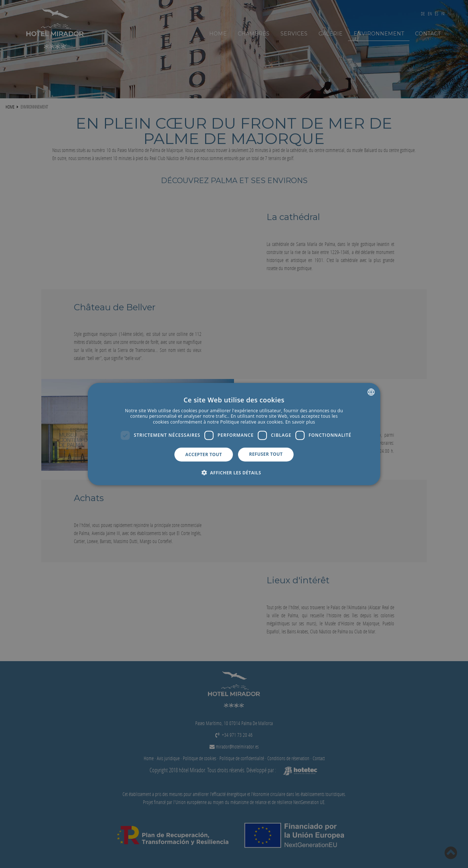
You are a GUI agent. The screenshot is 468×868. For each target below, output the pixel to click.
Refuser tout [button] (266, 454)
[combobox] (371, 392)
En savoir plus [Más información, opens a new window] (300, 422)
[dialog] (234, 434)
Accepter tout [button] (204, 454)
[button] (234, 473)
